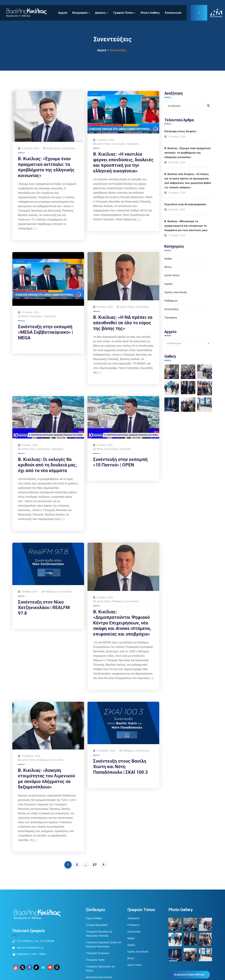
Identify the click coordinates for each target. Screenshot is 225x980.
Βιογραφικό (80, 13)
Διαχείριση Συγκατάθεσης (189, 975)
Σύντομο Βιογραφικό (97, 925)
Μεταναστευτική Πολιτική (99, 977)
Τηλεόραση (133, 144)
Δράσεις (100, 13)
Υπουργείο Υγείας (95, 960)
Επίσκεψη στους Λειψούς (180, 131)
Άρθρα (168, 259)
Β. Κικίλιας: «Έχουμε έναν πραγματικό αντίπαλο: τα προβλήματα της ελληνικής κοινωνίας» (188, 153)
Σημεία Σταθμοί (94, 918)
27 (95, 865)
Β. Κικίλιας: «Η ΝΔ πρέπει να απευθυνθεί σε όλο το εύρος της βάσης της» (123, 323)
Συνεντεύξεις (68, 148)
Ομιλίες (168, 284)
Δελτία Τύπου (54, 148)
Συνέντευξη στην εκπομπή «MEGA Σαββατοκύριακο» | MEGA (45, 332)
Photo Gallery (150, 13)
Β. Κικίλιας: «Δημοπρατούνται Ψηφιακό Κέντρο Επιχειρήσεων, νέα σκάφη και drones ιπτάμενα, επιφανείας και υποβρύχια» (122, 623)
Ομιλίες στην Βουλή (176, 292)
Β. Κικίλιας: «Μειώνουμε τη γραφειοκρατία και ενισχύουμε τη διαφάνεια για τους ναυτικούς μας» (186, 226)
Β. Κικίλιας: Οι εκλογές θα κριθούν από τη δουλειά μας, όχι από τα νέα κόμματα (47, 465)
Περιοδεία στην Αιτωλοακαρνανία (185, 204)
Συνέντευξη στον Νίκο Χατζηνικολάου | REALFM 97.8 (44, 608)
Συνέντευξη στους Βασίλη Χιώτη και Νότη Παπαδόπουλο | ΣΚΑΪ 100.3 (120, 767)
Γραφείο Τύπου (123, 13)
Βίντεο (25, 316)
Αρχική (63, 13)
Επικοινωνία (173, 13)
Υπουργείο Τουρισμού (98, 953)
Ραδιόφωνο (51, 592)
